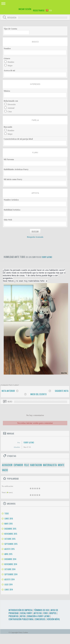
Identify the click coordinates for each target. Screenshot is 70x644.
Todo (7, 514)
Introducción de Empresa (20, 610)
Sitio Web (8, 220)
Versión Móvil (53, 619)
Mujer (10, 66)
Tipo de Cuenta (10, 29)
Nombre (7, 49)
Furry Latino (47, 257)
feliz (27, 465)
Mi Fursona (9, 159)
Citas (10, 112)
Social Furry (26, 613)
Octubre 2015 (10, 539)
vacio (5, 470)
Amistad (11, 108)
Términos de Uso (41, 610)
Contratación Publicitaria (21, 619)
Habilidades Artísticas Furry (16, 169)
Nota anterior (8, 391)
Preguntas (14, 616)
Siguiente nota (62, 391)
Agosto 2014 (9, 579)
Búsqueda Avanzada (35, 237)
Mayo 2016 (9, 524)
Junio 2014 (9, 590)
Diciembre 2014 (10, 559)
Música (7, 91)
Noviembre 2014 (11, 564)
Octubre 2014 (10, 569)
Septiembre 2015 (11, 544)
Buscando (8, 127)
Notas (23, 616)
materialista (50, 465)
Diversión (12, 104)
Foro (46, 613)
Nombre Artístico (11, 200)
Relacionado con (11, 101)
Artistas (38, 613)
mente (61, 465)
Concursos (40, 619)
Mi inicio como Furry (13, 179)
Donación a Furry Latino (38, 616)
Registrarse (39, 10)
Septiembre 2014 (11, 574)
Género (7, 58)
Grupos (53, 613)
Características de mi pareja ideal (18, 139)
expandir (18, 465)
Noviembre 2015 (11, 534)
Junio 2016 (9, 519)
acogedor (7, 465)
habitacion (36, 465)
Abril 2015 (8, 554)
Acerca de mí (9, 70)
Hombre (11, 62)
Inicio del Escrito (38, 394)
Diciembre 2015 (10, 529)
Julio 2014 (8, 585)
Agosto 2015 (9, 549)
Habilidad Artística (12, 210)
